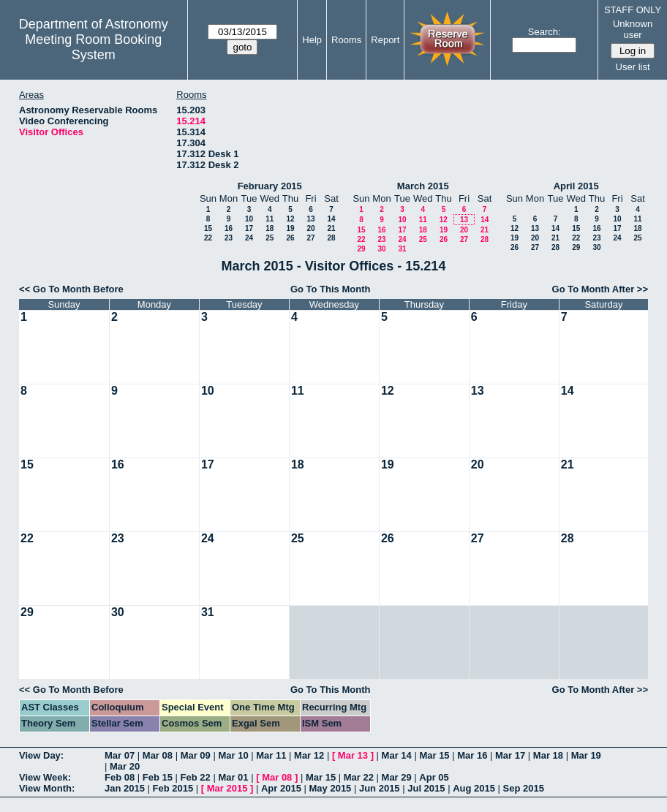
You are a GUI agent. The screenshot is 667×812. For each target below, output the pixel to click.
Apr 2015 (281, 788)
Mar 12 (309, 755)
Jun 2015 (380, 788)
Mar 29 (397, 777)
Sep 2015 (524, 788)
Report (385, 40)
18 (270, 228)
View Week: (45, 777)
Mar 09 (196, 755)
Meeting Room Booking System (93, 47)
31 (402, 249)
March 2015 (423, 186)
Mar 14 (397, 755)
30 (381, 249)
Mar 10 (233, 755)
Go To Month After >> (600, 289)
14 (331, 219)
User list (633, 67)
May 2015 (331, 788)
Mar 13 (353, 755)
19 (290, 228)
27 (310, 238)
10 (249, 219)
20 (310, 228)
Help (312, 40)
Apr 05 (434, 777)
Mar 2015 (227, 788)
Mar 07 (120, 755)
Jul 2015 (426, 788)
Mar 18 (548, 755)
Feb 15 (158, 777)
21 (331, 228)
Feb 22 (196, 777)
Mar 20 (125, 766)
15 (208, 228)
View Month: (47, 788)
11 (270, 219)
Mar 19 (586, 755)
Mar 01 (233, 777)
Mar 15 (434, 755)
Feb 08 (120, 777)
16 (229, 228)
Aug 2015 (474, 788)
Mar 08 (158, 755)
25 (270, 238)
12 (290, 219)
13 (310, 219)
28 (331, 238)
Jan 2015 (125, 788)
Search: (544, 32)
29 (361, 249)
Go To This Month (331, 289)
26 (290, 238)
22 (208, 238)
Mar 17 (510, 755)
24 (249, 238)
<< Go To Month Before (71, 289)
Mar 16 (472, 755)
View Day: (41, 755)
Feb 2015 (173, 788)
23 (229, 238)
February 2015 (270, 186)
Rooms (346, 40)
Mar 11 (271, 755)
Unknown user (633, 29)
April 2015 (576, 186)
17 (249, 228)
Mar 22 (359, 777)
